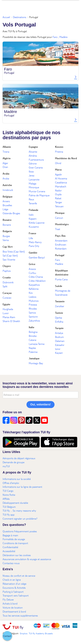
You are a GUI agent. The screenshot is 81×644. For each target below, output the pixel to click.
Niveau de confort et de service (19, 576)
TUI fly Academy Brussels (41, 633)
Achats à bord (10, 603)
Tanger (59, 202)
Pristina (59, 152)
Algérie (7, 158)
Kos (31, 293)
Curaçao (7, 293)
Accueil (6, 17)
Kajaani (33, 219)
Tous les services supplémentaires (20, 615)
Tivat (58, 229)
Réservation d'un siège (14, 584)
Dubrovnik (8, 282)
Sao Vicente (9, 259)
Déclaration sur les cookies (17, 555)
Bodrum (59, 337)
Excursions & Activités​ (14, 588)
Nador (58, 190)
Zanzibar (60, 306)
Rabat (58, 198)
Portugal (60, 255)
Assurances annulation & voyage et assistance (27, 559)
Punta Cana (61, 279)
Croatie (7, 277)
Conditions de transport (15, 543)
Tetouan (59, 206)
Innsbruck (8, 190)
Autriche (7, 185)
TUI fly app (9, 515)
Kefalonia (34, 289)
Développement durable (15, 503)
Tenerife (33, 203)
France (32, 233)
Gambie (33, 252)
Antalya (59, 333)
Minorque (34, 187)
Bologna (33, 332)
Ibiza (31, 171)
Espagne (33, 147)
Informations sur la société (17, 479)
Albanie (7, 147)
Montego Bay (36, 363)
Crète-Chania (36, 277)
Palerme (33, 352)
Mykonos (34, 301)
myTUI (6, 466)
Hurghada (8, 309)
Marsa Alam (9, 317)
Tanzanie (60, 301)
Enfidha (59, 322)
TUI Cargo (8, 491)
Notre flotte (9, 495)
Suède (59, 286)
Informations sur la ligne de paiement (22, 487)
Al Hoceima (61, 178)
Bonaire (7, 220)
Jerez (32, 175)
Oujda (58, 194)
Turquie (59, 328)
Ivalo (31, 215)
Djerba (59, 318)
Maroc (58, 169)
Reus (31, 199)
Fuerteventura (36, 160)
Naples (32, 348)
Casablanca (61, 182)
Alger (5, 163)
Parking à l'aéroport (13, 592)
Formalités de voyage (14, 539)
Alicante (33, 152)
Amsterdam (61, 240)
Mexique (60, 213)
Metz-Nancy (35, 242)
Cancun (59, 218)
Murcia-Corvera (37, 191)
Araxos (32, 269)
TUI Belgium (9, 507)
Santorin (33, 317)
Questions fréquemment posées (20, 531)
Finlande (34, 210)
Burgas (6, 236)
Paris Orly (34, 246)
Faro (55, 37)
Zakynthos (34, 321)
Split (5, 286)
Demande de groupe (13, 462)
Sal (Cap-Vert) (10, 255)
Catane (32, 340)
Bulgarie (7, 231)
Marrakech (61, 186)
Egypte (6, 304)
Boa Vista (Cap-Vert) (14, 251)
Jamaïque (34, 358)
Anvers (6, 201)
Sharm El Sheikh (11, 321)
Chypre (7, 266)
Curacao (7, 298)
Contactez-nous (11, 563)
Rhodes (33, 309)
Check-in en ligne (12, 580)
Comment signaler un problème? (20, 519)
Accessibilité (9, 551)
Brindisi (33, 336)
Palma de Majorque (39, 195)
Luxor (6, 313)
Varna (6, 240)
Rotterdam (61, 248)
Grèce (32, 264)
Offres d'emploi (11, 483)
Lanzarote (34, 179)
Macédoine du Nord (66, 158)
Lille (31, 238)
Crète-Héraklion (37, 281)
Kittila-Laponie (37, 223)
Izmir (58, 349)
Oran (5, 167)
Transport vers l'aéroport (16, 595)
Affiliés (6, 499)
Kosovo (59, 147)
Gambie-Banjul (37, 257)
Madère (63, 37)
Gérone (33, 163)
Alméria (33, 156)
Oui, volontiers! (40, 404)
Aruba (6, 173)
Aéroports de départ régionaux (19, 458)
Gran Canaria (36, 167)
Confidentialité (10, 547)
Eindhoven (61, 244)
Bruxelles (7, 205)
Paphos (7, 271)
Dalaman (60, 341)
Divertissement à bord (14, 611)
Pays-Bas (60, 236)
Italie (32, 327)
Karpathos (34, 285)
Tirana (6, 152)
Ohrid (58, 163)
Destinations (20, 17)
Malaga (32, 183)
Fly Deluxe (8, 599)
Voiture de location (13, 607)
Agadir (58, 174)
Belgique (8, 196)
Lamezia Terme (37, 344)
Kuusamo (34, 227)
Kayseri (59, 353)
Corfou (32, 273)
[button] (7, 636)
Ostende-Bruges (11, 213)
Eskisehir (60, 345)
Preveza (33, 305)
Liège (5, 209)
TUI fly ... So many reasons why (19, 511)
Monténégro (62, 224)
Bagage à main (10, 535)
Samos (32, 313)
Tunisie (59, 313)
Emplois (24, 633)
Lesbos (32, 297)
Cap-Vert (8, 247)
